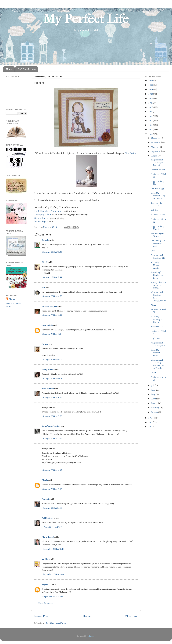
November (156, 142)
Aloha (153, 305)
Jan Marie (46, 559)
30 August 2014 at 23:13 (52, 508)
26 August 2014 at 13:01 (52, 438)
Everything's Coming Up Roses (157, 275)
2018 (151, 116)
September (156, 151)
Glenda (45, 480)
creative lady (47, 325)
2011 (151, 427)
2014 (151, 134)
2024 (151, 89)
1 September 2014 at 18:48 (53, 549)
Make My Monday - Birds (156, 353)
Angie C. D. (47, 585)
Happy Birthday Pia (158, 183)
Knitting (154, 210)
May (153, 394)
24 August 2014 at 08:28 (52, 359)
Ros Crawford (48, 389)
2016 (151, 125)
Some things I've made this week (158, 243)
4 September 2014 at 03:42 (53, 596)
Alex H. (45, 262)
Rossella (45, 240)
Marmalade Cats (158, 215)
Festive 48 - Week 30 (159, 332)
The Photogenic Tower (158, 235)
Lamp (153, 372)
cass (43, 288)
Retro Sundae (157, 327)
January (155, 412)
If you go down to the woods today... (158, 285)
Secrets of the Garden (156, 204)
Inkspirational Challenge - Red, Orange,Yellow (158, 296)
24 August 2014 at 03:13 (52, 315)
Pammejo (46, 499)
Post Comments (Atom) (56, 623)
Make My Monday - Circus (156, 319)
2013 (151, 418)
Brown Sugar (41, 222)
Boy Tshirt (155, 338)
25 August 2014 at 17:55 (52, 416)
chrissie (45, 344)
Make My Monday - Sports (156, 265)
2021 (151, 103)
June (153, 390)
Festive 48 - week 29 (158, 378)
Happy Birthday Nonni (158, 228)
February (155, 408)
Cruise (154, 251)
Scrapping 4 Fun (43, 215)
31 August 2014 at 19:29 (52, 527)
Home (9, 69)
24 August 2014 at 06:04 (52, 334)
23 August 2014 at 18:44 (52, 277)
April (154, 399)
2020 (151, 107)
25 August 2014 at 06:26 (52, 378)
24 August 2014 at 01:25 (52, 296)
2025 (151, 85)
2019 (151, 112)
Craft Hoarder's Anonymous (49, 211)
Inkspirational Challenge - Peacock (157, 163)
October (155, 147)
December (156, 138)
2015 (151, 130)
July (153, 385)
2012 (151, 422)
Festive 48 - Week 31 (159, 311)
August (155, 156)
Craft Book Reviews (27, 69)
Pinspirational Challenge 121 (158, 256)
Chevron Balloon (158, 170)
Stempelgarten (42, 218)
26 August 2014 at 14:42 (52, 470)
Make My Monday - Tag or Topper (158, 196)
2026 (151, 81)
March (154, 403)
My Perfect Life (86, 19)
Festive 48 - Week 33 (159, 175)
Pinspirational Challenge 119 (158, 344)
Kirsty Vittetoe (48, 370)
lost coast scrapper (50, 306)
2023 (151, 94)
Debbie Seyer (47, 518)
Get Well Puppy (157, 189)
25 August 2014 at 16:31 (52, 397)
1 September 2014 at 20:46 (53, 574)
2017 (151, 121)
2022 (151, 98)
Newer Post (41, 616)
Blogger (91, 636)
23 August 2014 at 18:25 (52, 252)
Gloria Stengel (48, 537)
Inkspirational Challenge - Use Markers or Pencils (157, 364)
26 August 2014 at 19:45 (52, 489)
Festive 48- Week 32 (158, 220)
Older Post (131, 616)
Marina (12, 299)
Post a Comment (46, 603)
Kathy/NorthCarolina (51, 426)
